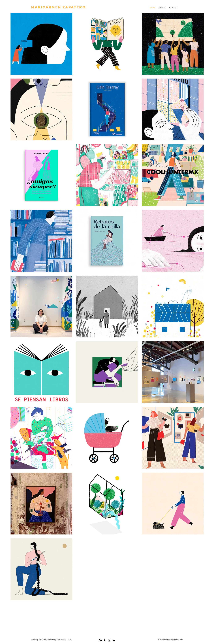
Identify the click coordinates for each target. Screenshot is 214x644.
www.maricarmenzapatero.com (208, 627)
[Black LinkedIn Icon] (114, 640)
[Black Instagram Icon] (109, 640)
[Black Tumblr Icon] (105, 640)
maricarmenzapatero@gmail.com (170, 640)
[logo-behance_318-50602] (100, 640)
